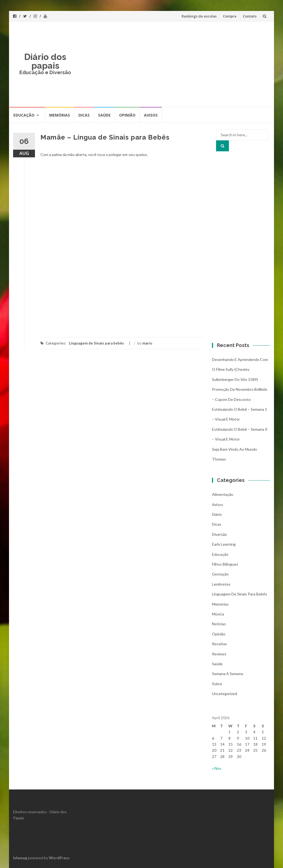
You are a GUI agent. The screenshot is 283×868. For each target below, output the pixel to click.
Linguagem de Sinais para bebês (96, 343)
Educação (24, 115)
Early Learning (224, 544)
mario (147, 343)
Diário (217, 514)
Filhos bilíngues (225, 564)
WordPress (59, 858)
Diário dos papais (45, 61)
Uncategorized (225, 694)
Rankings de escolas (199, 16)
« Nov (217, 768)
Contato (250, 16)
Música (218, 614)
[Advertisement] (174, 64)
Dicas (84, 115)
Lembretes (221, 584)
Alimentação (223, 494)
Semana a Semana (228, 674)
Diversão (219, 534)
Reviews (219, 654)
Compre (230, 16)
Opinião (127, 115)
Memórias (60, 115)
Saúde (104, 115)
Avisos (151, 115)
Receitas (219, 644)
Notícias (219, 624)
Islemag (20, 858)
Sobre (217, 684)
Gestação (220, 574)
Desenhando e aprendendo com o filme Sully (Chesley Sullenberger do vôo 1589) (240, 369)
